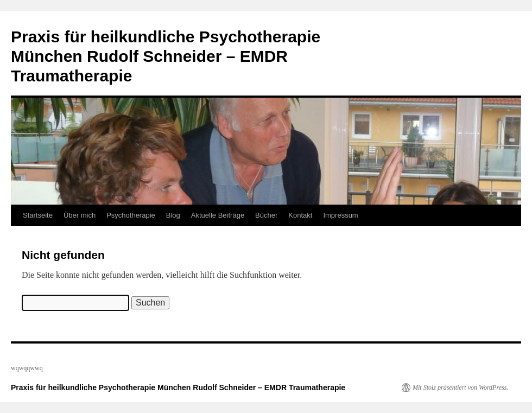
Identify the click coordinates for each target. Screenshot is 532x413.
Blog (173, 215)
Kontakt (300, 215)
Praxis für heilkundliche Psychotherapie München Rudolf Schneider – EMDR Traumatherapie (166, 56)
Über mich (80, 215)
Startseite (38, 215)
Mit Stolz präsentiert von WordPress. (460, 387)
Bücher (266, 215)
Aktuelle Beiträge (218, 215)
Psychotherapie (131, 215)
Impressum (340, 215)
